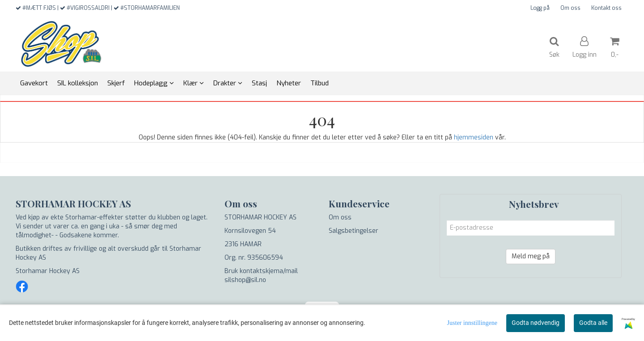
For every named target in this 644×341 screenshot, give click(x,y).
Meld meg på (531, 256)
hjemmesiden (474, 137)
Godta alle (593, 323)
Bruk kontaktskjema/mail (261, 271)
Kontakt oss (606, 8)
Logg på (540, 8)
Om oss (570, 8)
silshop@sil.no (245, 280)
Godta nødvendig (536, 323)
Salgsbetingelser (354, 231)
